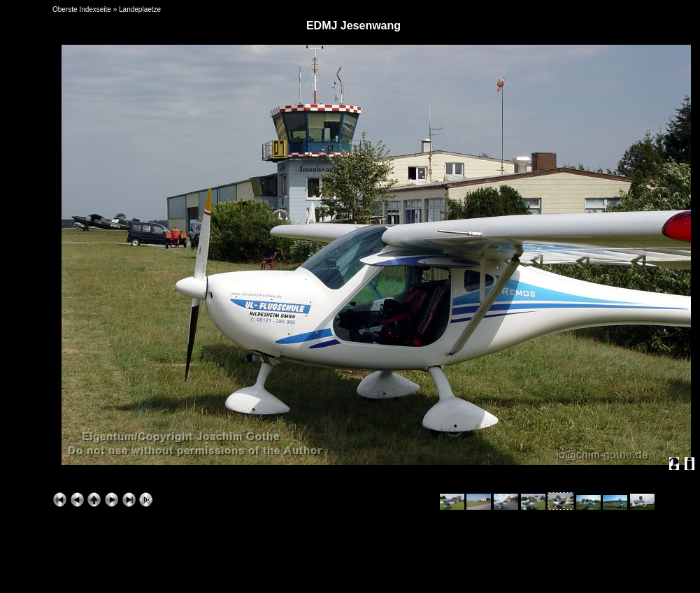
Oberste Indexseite (82, 9)
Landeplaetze (140, 9)
